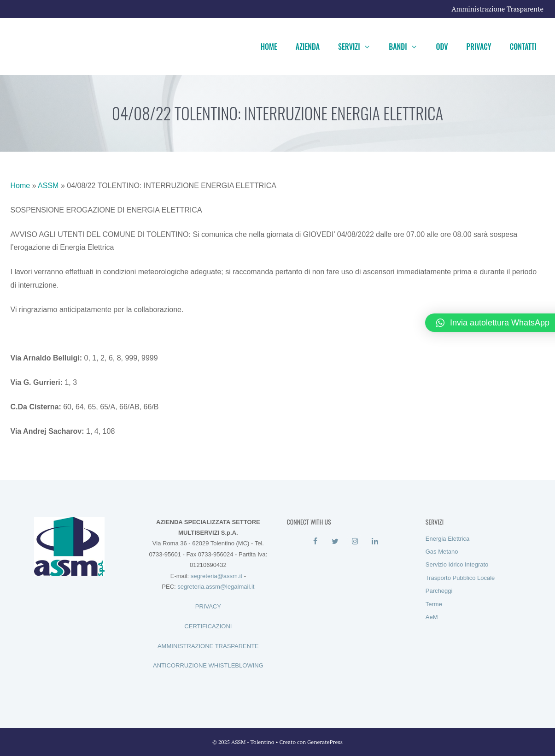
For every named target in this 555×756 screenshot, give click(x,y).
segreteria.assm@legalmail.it (216, 587)
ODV (442, 47)
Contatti (523, 47)
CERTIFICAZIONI (208, 626)
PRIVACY (208, 606)
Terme (434, 604)
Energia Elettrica (447, 539)
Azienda (308, 47)
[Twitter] (335, 542)
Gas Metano (442, 552)
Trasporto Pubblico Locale (460, 578)
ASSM (48, 186)
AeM (432, 617)
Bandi (408, 47)
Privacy (479, 47)
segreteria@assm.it (216, 576)
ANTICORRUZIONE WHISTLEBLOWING (208, 665)
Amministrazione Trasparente (497, 9)
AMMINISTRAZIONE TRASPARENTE (208, 646)
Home (269, 47)
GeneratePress (325, 742)
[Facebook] (315, 542)
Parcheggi (439, 591)
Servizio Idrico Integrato (457, 564)
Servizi (359, 47)
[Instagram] (355, 542)
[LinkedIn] (375, 542)
